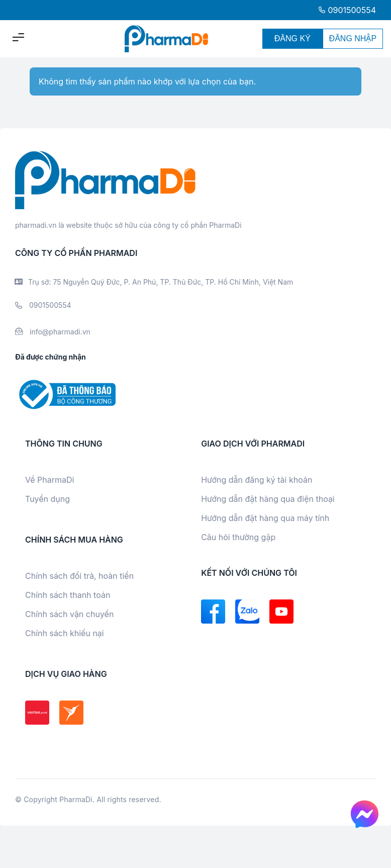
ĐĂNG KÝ (292, 38)
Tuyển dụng (47, 499)
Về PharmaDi (50, 480)
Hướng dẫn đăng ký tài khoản (257, 480)
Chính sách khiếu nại (65, 633)
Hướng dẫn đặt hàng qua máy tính (265, 518)
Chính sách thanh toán (68, 595)
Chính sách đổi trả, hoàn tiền (79, 576)
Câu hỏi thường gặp (238, 537)
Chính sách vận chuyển (69, 614)
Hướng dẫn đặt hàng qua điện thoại (268, 499)
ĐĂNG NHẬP (353, 38)
